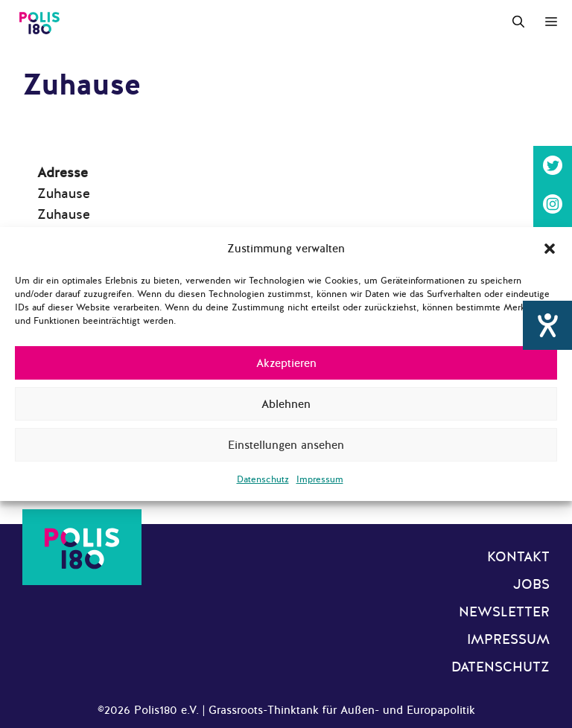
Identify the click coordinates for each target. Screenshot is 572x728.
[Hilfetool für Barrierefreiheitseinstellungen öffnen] (547, 325)
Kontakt (518, 557)
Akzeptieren (286, 363)
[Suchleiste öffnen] (518, 22)
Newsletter (504, 612)
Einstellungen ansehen (286, 445)
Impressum (320, 479)
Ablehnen (286, 404)
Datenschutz (263, 479)
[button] (550, 249)
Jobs (531, 584)
